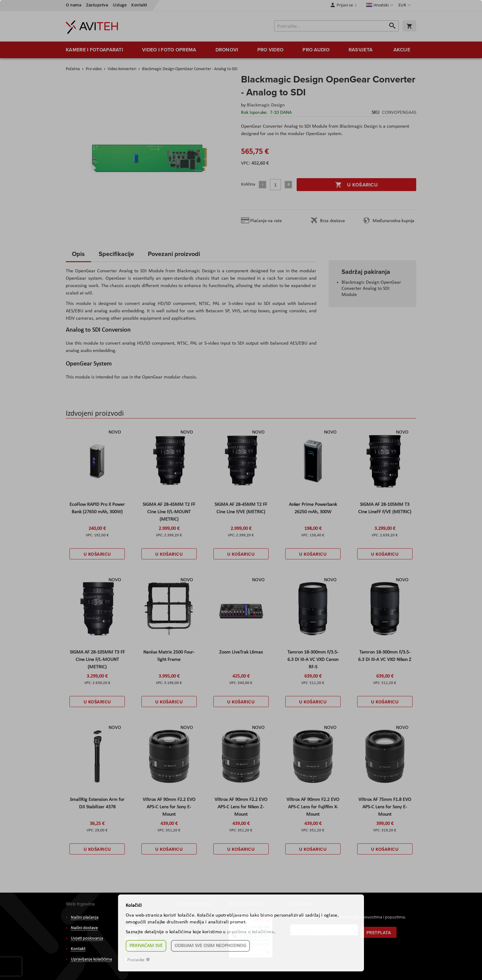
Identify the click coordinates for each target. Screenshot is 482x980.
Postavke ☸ (139, 960)
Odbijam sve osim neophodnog (210, 946)
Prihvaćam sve (146, 946)
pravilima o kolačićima (251, 932)
